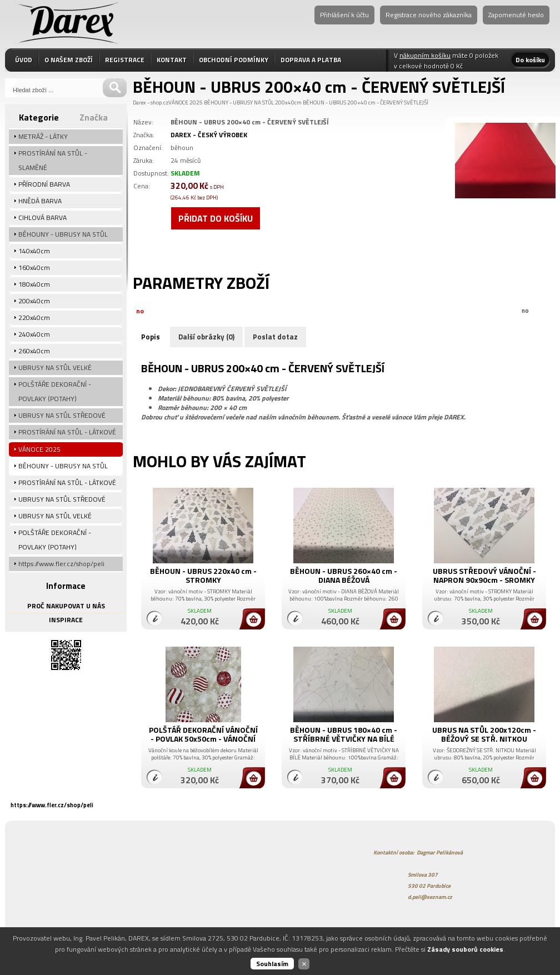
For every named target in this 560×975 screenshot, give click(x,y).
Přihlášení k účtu (344, 15)
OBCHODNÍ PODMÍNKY (234, 60)
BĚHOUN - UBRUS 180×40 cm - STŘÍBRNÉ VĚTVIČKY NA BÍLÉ (344, 734)
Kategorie (39, 117)
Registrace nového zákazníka (429, 15)
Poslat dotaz (275, 337)
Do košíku (530, 60)
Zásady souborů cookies (465, 949)
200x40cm (288, 102)
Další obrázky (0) (206, 337)
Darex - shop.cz (151, 102)
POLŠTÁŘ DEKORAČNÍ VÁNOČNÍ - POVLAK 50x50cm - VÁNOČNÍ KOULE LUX (203, 739)
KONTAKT (172, 60)
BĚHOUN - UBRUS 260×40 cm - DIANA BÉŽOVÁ (344, 575)
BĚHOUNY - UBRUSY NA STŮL (239, 102)
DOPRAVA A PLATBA (311, 60)
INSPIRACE (66, 620)
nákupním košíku (425, 55)
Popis (151, 337)
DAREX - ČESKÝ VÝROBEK (209, 135)
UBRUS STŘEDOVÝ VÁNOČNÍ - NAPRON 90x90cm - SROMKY (484, 575)
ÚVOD (24, 60)
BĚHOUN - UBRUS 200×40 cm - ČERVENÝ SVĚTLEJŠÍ (366, 102)
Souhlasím (272, 964)
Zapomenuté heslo (516, 15)
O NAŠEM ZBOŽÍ (69, 60)
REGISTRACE (125, 60)
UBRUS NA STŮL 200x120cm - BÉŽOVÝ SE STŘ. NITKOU (484, 734)
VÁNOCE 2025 (186, 102)
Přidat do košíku (216, 218)
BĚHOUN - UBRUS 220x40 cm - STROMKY (203, 575)
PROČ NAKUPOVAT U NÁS (66, 606)
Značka (94, 117)
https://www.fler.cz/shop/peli (52, 805)
